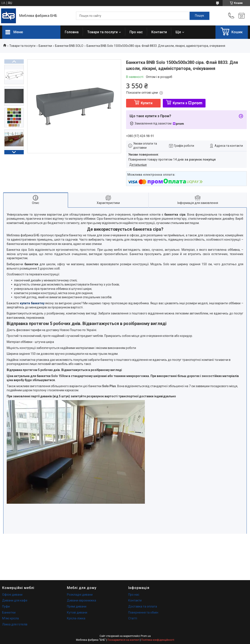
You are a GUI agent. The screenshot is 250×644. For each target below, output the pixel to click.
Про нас (136, 32)
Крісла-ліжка (76, 618)
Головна (72, 32)
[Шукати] (199, 16)
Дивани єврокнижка (81, 600)
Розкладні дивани (80, 595)
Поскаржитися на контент (123, 640)
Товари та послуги (102, 32)
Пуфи (6, 606)
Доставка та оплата (143, 606)
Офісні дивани (12, 595)
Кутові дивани (77, 612)
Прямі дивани (77, 606)
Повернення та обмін (143, 612)
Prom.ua (146, 636)
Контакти (159, 32)
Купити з (187, 103)
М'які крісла (10, 618)
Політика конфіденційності (158, 640)
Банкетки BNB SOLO (69, 46)
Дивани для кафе (15, 600)
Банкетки (45, 46)
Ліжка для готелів (15, 624)
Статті (133, 618)
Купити (147, 103)
